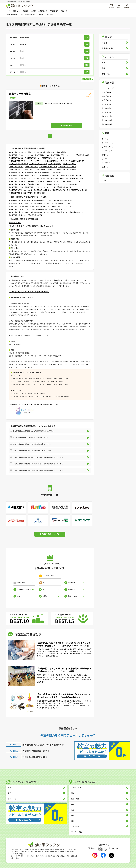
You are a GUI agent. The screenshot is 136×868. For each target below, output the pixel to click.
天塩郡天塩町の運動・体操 (41, 152)
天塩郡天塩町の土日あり (40, 209)
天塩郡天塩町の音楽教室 (17, 184)
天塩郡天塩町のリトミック (35, 184)
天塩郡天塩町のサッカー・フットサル (21, 155)
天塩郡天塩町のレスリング (67, 167)
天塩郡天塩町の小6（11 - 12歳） (20, 209)
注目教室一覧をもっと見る (50, 534)
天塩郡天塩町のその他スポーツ (45, 170)
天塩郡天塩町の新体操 (58, 152)
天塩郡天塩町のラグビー (33, 158)
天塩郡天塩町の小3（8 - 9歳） (19, 206)
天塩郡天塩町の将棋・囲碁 (50, 178)
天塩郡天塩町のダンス (16, 187)
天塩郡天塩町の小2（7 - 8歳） (61, 204)
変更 (87, 37)
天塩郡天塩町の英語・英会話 (66, 170)
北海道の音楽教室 (15, 223)
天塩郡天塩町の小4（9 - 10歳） (40, 206)
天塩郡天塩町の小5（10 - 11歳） (62, 206)
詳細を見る (66, 125)
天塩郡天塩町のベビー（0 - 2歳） (20, 201)
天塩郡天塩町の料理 (15, 193)
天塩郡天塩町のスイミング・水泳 (20, 152)
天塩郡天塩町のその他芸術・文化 (34, 193)
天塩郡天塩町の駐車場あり (18, 215)
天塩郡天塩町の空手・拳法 (38, 164)
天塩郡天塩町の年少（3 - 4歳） (42, 201)
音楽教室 (13, 99)
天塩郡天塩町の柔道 (55, 164)
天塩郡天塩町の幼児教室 (33, 173)
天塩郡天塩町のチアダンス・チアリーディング (40, 187)
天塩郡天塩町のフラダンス (65, 187)
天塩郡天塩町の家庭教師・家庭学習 (71, 178)
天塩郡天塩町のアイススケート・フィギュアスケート (26, 161)
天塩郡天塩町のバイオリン (54, 184)
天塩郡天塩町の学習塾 (16, 173)
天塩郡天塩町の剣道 (69, 164)
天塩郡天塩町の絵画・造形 (42, 190)
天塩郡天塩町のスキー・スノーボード (57, 161)
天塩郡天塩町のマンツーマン (40, 212)
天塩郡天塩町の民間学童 (17, 181)
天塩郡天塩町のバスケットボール (53, 158)
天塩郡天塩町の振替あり (59, 212)
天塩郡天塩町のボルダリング (18, 164)
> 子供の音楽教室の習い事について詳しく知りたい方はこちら (29, 292)
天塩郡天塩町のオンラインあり (59, 209)
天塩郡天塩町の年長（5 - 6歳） (19, 204)
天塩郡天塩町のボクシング (48, 167)
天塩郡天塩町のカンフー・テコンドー (21, 170)
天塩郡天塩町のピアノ (52, 181)
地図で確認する (87, 79)
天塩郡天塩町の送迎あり (36, 215)
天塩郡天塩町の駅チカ (76, 212)
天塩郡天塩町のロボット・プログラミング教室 (24, 178)
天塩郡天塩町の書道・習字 (51, 176)
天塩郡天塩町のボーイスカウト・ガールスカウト (25, 176)
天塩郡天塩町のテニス (42, 155)
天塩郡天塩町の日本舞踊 (79, 190)
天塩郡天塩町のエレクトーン (71, 181)
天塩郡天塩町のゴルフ (16, 158)
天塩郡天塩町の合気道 (16, 167)
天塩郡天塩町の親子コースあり (19, 212)
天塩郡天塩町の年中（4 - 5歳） (64, 201)
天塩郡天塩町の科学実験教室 (52, 173)
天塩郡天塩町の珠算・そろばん (71, 176)
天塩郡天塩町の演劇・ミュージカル (21, 190)
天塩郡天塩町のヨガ (78, 161)
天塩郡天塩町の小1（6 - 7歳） (40, 204)
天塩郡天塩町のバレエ (71, 184)
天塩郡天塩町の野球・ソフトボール (63, 155)
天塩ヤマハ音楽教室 (21, 93)
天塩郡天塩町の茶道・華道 (61, 190)
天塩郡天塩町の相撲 (31, 167)
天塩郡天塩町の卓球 (82, 155)
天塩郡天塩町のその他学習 (35, 181)
